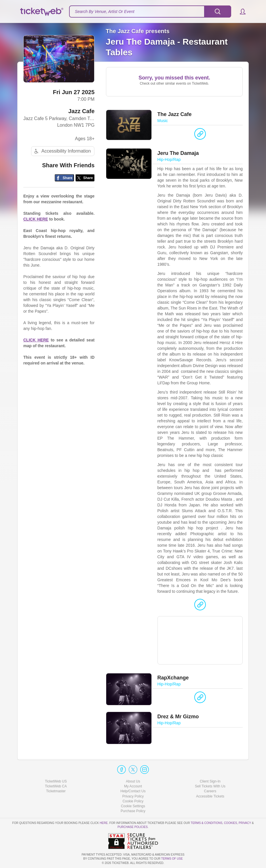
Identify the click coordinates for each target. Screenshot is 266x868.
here (104, 823)
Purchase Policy (133, 811)
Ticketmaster (56, 791)
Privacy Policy (133, 796)
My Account (133, 787)
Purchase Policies (132, 827)
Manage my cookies (133, 806)
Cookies (231, 823)
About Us (133, 781)
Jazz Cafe (81, 113)
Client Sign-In (210, 781)
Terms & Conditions (206, 823)
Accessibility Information (62, 152)
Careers (210, 791)
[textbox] (150, 12)
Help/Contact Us (133, 791)
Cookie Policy (133, 801)
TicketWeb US (56, 781)
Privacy (245, 823)
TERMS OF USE (172, 859)
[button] (240, 12)
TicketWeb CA (56, 787)
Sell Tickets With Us (210, 787)
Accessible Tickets (210, 796)
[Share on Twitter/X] (85, 179)
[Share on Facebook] (64, 179)
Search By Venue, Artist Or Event (105, 12)
